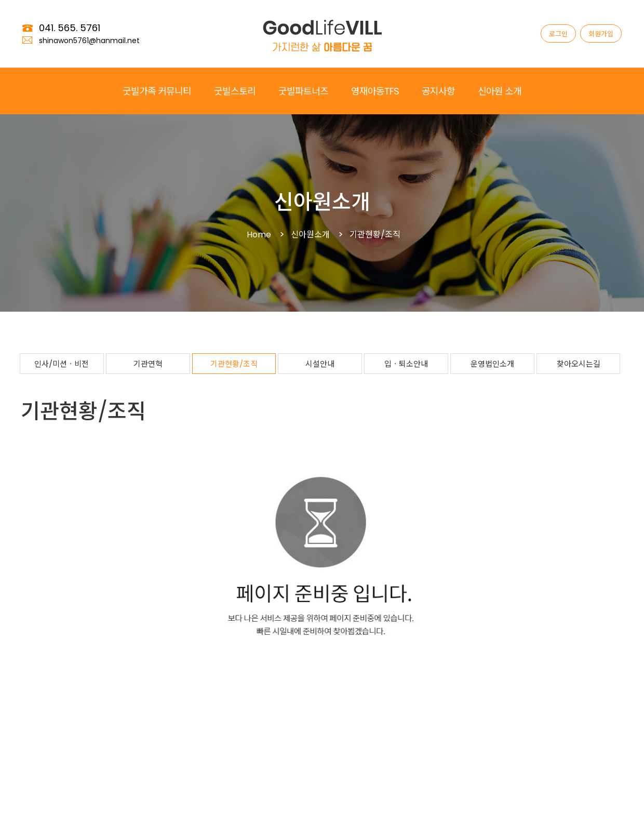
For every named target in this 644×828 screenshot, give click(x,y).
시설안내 (320, 364)
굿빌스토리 (235, 91)
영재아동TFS (375, 91)
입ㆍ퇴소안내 (406, 364)
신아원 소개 (500, 91)
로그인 (558, 34)
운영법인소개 (492, 364)
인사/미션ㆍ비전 (62, 364)
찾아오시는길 (579, 364)
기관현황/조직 (234, 364)
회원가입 (601, 34)
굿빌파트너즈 (303, 91)
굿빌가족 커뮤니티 (157, 91)
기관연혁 (148, 364)
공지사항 (438, 91)
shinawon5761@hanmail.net (89, 41)
